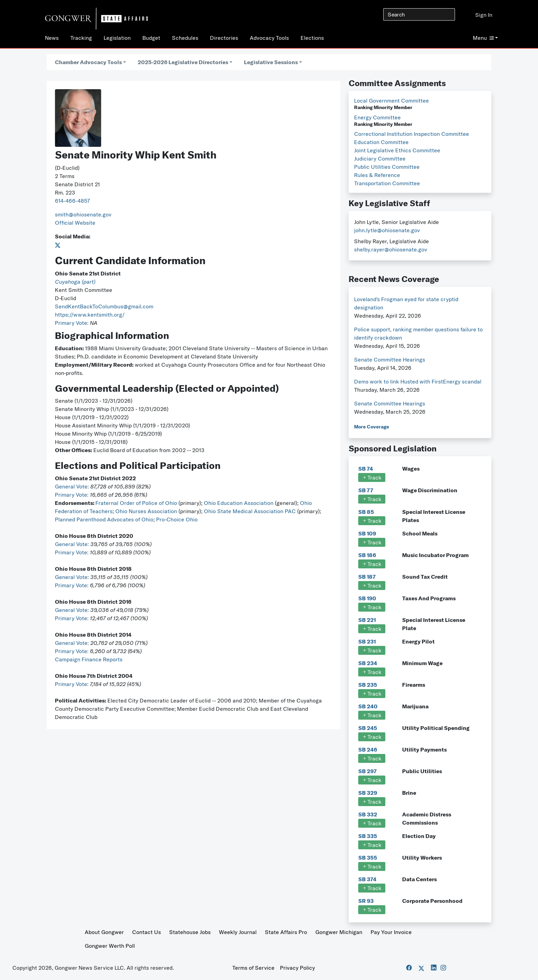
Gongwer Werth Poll (110, 946)
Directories (224, 38)
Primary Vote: (72, 323)
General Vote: (73, 486)
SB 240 (368, 706)
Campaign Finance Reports (89, 659)
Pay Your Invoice (391, 932)
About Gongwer (104, 932)
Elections (312, 38)
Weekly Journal (238, 932)
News (52, 38)
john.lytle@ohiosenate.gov (387, 230)
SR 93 (366, 901)
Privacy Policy (297, 968)
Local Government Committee (391, 101)
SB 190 (367, 598)
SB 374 (367, 879)
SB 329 (368, 793)
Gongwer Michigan (339, 932)
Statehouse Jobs (190, 932)
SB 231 (367, 641)
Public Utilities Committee (387, 167)
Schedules (185, 38)
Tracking (81, 38)
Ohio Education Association (239, 503)
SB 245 (368, 728)
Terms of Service (253, 968)
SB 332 (368, 814)
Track (372, 477)
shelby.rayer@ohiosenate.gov (391, 249)
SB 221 (367, 620)
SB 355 (368, 858)
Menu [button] (483, 38)
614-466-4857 (72, 201)
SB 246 (368, 749)
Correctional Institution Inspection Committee (412, 134)
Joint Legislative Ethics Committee (397, 150)
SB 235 (368, 685)
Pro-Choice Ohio (177, 519)
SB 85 (366, 512)
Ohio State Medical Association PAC (250, 511)
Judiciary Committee (380, 158)
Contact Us (147, 932)
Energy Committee (377, 117)
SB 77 (366, 490)
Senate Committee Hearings (390, 359)
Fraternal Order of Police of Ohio (136, 503)
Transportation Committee (387, 183)
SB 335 (368, 836)
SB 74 (366, 469)
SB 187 (367, 577)
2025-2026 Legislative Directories (183, 62)
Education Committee (381, 142)
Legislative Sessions (271, 62)
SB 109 (367, 533)
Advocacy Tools (269, 38)
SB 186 (367, 555)
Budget (151, 38)
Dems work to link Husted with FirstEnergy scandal (418, 381)
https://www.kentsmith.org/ (90, 315)
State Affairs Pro (286, 932)
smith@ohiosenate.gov (83, 214)
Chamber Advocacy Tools (88, 62)
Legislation (117, 38)
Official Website (75, 223)
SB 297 (367, 771)
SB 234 (368, 663)
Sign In (484, 15)
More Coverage (372, 427)
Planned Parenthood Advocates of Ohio (104, 519)
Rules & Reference (377, 175)
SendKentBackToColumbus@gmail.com (104, 306)
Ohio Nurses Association (147, 511)
